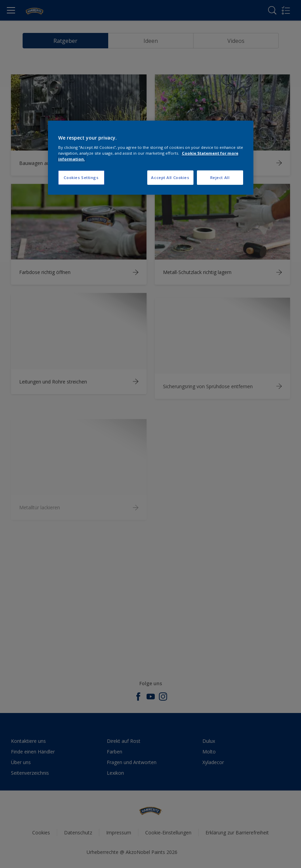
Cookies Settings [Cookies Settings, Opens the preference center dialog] (81, 177)
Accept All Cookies (170, 177)
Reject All (220, 177)
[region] (151, 158)
